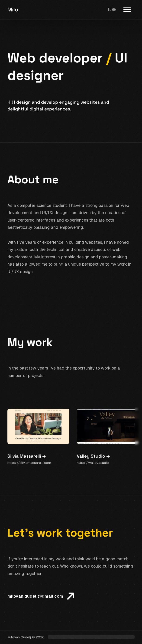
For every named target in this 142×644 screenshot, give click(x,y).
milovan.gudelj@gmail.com (35, 596)
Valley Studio (93, 456)
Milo (13, 10)
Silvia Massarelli (27, 456)
